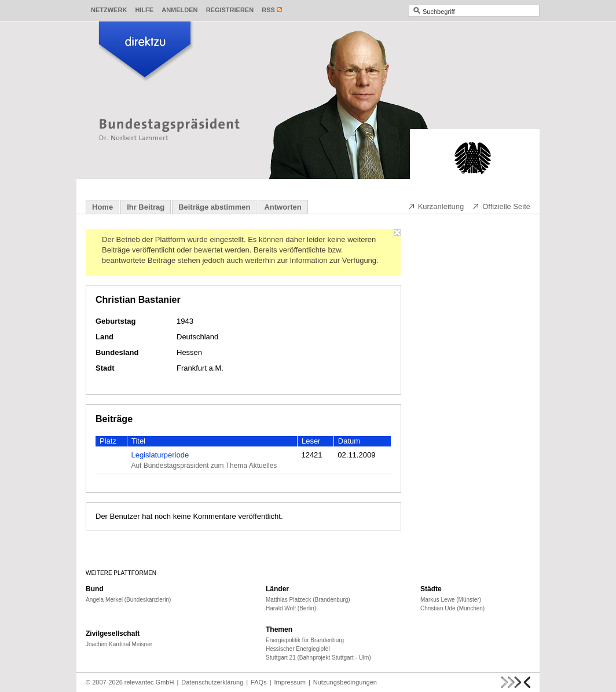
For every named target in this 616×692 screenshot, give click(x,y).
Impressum (290, 682)
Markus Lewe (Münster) (451, 600)
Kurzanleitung (436, 206)
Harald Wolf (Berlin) (291, 608)
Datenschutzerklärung (212, 682)
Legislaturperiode (160, 455)
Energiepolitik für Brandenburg (305, 640)
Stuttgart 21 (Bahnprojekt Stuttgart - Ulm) (318, 658)
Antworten (283, 207)
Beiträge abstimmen (214, 207)
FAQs (259, 682)
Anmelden (179, 10)
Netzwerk (109, 10)
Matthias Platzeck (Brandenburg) (308, 600)
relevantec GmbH (149, 682)
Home (102, 207)
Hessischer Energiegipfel (298, 649)
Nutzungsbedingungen (345, 682)
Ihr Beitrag (146, 207)
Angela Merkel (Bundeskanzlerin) (128, 600)
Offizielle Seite (501, 206)
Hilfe (144, 10)
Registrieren (230, 10)
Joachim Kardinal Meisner (119, 644)
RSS (268, 10)
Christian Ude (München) (452, 608)
